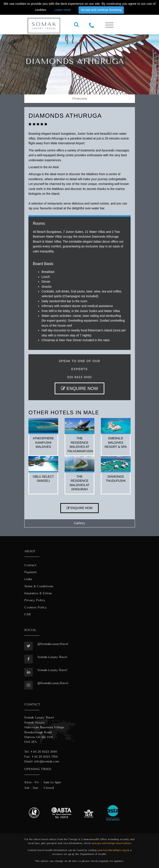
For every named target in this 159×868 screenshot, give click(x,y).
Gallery (80, 523)
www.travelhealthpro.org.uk (113, 850)
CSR (28, 614)
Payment (30, 572)
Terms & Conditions (39, 586)
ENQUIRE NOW (79, 388)
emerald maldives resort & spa (116, 442)
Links (28, 579)
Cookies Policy (35, 607)
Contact (30, 565)
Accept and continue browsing (101, 10)
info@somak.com (47, 761)
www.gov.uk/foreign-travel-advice (111, 843)
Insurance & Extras (38, 593)
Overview (80, 99)
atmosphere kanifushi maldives (43, 442)
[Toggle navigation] (109, 25)
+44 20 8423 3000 (44, 752)
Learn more (63, 10)
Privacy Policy (35, 600)
